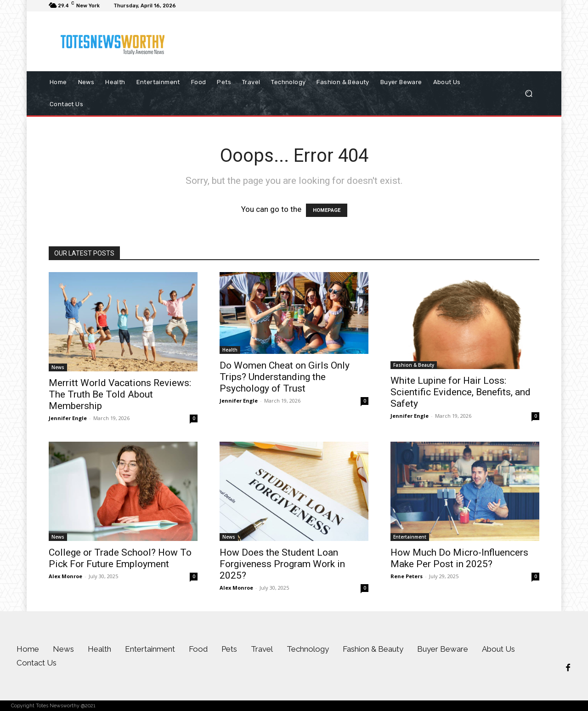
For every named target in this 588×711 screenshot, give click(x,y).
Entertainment (410, 537)
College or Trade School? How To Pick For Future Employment (120, 558)
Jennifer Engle (68, 418)
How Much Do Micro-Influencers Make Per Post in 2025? (459, 558)
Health (230, 350)
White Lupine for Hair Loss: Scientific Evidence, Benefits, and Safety (461, 392)
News (58, 367)
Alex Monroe (65, 576)
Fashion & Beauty (414, 365)
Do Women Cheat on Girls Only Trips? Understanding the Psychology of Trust (285, 377)
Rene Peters (407, 576)
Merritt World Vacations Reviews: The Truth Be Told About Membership (120, 394)
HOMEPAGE (327, 210)
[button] (529, 94)
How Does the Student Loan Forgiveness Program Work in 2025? (282, 564)
